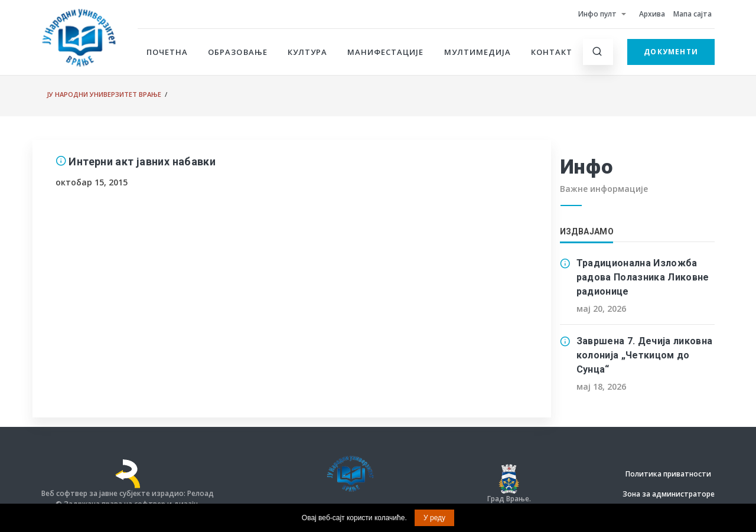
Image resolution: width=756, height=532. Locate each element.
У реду (434, 518)
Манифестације (386, 52)
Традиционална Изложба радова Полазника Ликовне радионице (643, 277)
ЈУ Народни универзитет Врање (104, 94)
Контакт (552, 52)
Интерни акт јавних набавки (142, 161)
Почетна (167, 52)
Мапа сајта (693, 14)
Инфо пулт (597, 14)
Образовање (237, 52)
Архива (652, 14)
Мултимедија (478, 52)
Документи (671, 52)
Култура (307, 52)
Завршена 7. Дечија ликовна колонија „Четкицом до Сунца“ (645, 355)
